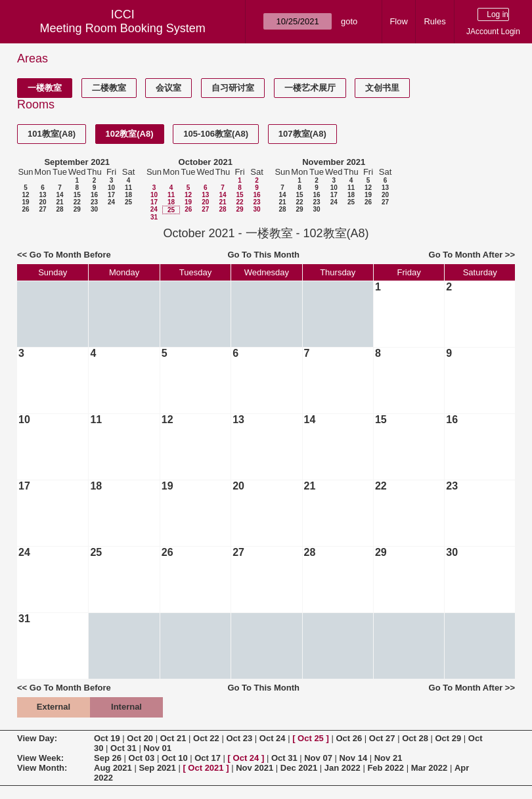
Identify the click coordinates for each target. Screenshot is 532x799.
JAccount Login (493, 32)
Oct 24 (273, 738)
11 (128, 188)
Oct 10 (175, 758)
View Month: (42, 768)
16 (94, 195)
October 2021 (206, 162)
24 (111, 202)
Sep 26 (108, 758)
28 (59, 209)
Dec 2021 (299, 768)
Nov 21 (388, 758)
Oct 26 (349, 738)
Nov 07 (318, 758)
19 (25, 202)
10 (111, 188)
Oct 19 (107, 738)
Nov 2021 (255, 768)
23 (94, 202)
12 (25, 195)
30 (94, 209)
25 (128, 202)
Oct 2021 (206, 768)
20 (42, 202)
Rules (434, 21)
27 (42, 209)
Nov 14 (353, 758)
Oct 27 (382, 738)
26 (25, 209)
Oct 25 (311, 738)
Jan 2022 (343, 768)
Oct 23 (239, 738)
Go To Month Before (70, 255)
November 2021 (334, 162)
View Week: (40, 758)
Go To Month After (466, 255)
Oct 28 (415, 738)
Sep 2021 (157, 768)
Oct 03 (142, 758)
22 (77, 202)
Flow (398, 21)
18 (128, 195)
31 (154, 217)
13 (42, 195)
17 (111, 195)
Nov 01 (157, 748)
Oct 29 (449, 738)
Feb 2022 (386, 768)
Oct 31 (123, 748)
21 (59, 202)
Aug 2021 (113, 768)
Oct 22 (206, 738)
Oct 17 (208, 758)
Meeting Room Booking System (123, 28)
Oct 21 (173, 738)
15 (77, 195)
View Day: (37, 738)
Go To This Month (263, 255)
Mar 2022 (430, 768)
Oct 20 (140, 738)
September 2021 (77, 162)
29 (77, 209)
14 (59, 195)
